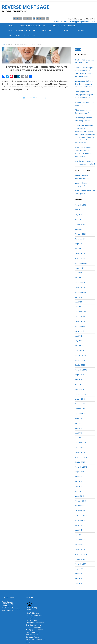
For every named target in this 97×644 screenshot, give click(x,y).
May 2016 (78, 486)
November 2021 (81, 258)
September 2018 (81, 370)
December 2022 (81, 239)
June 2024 (78, 210)
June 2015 (78, 530)
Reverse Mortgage (26, 7)
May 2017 (78, 433)
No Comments (39, 98)
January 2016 (80, 506)
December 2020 (81, 287)
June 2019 (78, 336)
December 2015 (81, 511)
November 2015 (81, 515)
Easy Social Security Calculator (21, 31)
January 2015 (80, 545)
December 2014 (81, 549)
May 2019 (78, 341)
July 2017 (78, 423)
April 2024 (79, 219)
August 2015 (79, 525)
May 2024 (78, 215)
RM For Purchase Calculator (63, 26)
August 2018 (79, 375)
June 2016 (78, 481)
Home (10, 26)
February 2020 (80, 312)
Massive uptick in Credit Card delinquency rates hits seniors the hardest (84, 84)
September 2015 (81, 520)
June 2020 (78, 302)
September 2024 (81, 205)
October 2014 (80, 559)
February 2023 (80, 234)
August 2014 (79, 569)
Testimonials (64, 31)
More (48, 98)
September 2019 (81, 326)
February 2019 (80, 355)
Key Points (32, 36)
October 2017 (80, 409)
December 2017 (81, 404)
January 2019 (80, 360)
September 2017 (81, 414)
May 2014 (78, 583)
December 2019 (81, 321)
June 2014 (78, 578)
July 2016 (78, 477)
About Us (81, 31)
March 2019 (79, 350)
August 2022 (79, 244)
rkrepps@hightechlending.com (84, 22)
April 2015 (79, 535)
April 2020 (79, 307)
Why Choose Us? (15, 36)
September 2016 (81, 467)
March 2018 (79, 389)
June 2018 (78, 380)
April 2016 (79, 491)
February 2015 (80, 540)
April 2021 (79, 278)
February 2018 (80, 394)
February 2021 (80, 282)
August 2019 (79, 331)
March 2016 (79, 496)
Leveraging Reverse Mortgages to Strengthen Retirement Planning (84, 95)
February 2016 (80, 501)
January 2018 (80, 399)
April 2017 (79, 438)
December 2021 (81, 253)
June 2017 (78, 428)
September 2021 (81, 263)
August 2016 (79, 472)
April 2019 (79, 346)
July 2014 (78, 574)
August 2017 (79, 418)
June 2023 (78, 229)
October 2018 (80, 365)
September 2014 (81, 564)
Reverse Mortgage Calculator (32, 26)
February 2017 (80, 443)
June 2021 (78, 273)
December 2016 (81, 452)
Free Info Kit (47, 31)
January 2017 (80, 447)
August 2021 (79, 268)
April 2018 (79, 384)
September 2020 (81, 292)
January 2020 (80, 316)
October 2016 (80, 462)
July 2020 (78, 297)
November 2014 (81, 554)
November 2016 (81, 457)
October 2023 (80, 224)
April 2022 (79, 249)
